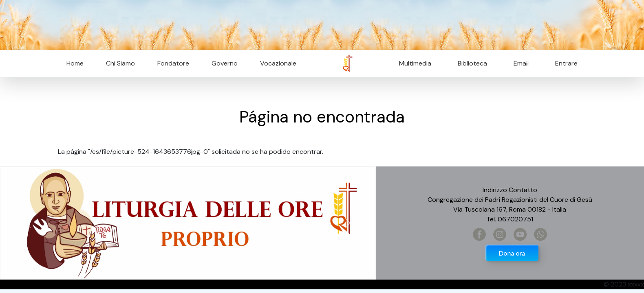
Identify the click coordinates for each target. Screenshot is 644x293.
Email (519, 63)
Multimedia (415, 63)
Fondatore (173, 63)
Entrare (566, 63)
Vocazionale (278, 63)
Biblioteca (472, 63)
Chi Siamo (120, 63)
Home (75, 63)
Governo (225, 63)
